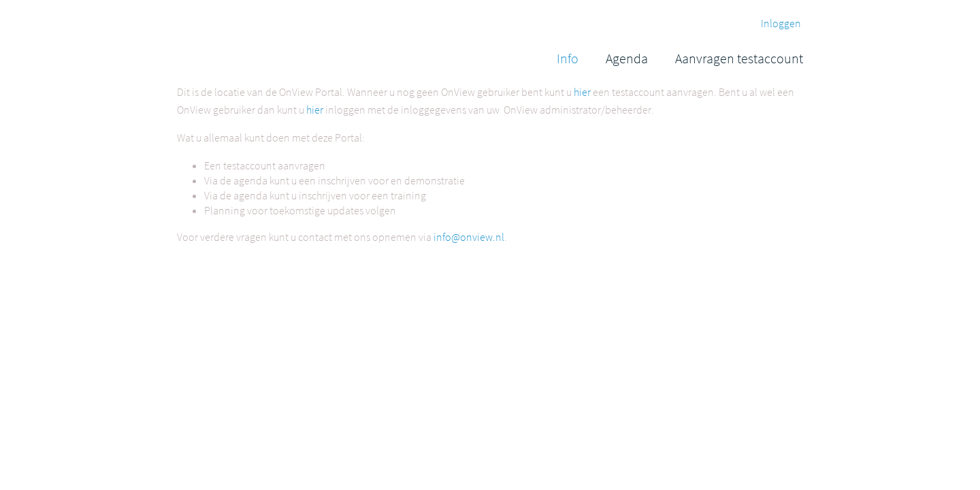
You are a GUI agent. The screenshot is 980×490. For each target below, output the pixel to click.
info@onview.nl (469, 237)
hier (582, 92)
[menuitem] (568, 58)
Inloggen (781, 23)
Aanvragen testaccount (739, 58)
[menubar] (680, 58)
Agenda (627, 58)
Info (568, 58)
